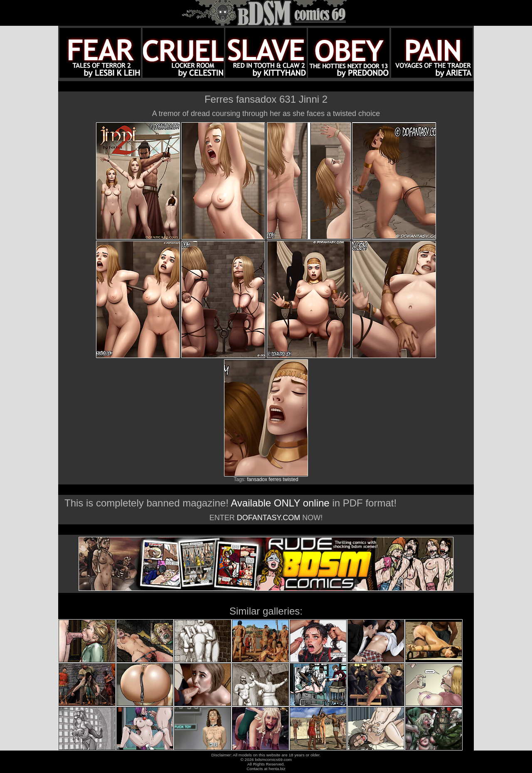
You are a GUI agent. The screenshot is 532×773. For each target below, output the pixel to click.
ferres (275, 479)
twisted (290, 479)
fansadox (257, 479)
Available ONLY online (280, 503)
